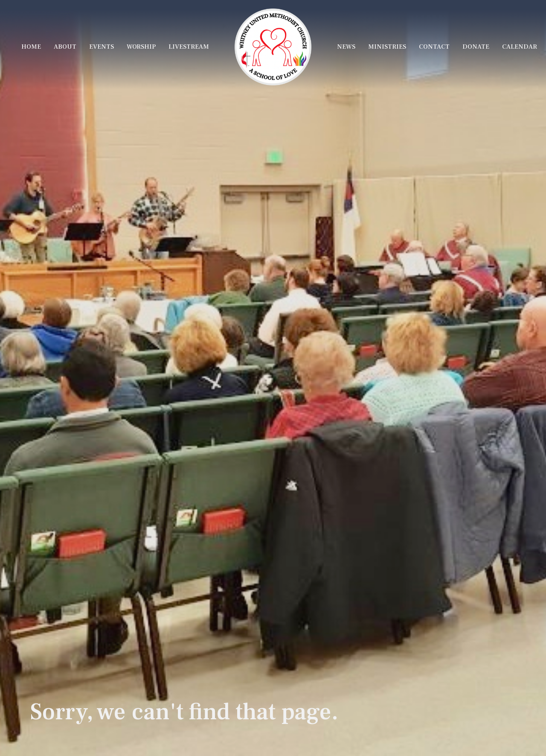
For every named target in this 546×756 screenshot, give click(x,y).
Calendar (520, 47)
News (346, 47)
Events (102, 47)
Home (31, 47)
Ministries (387, 47)
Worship (141, 47)
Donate (476, 47)
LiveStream (189, 47)
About (65, 47)
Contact (434, 47)
